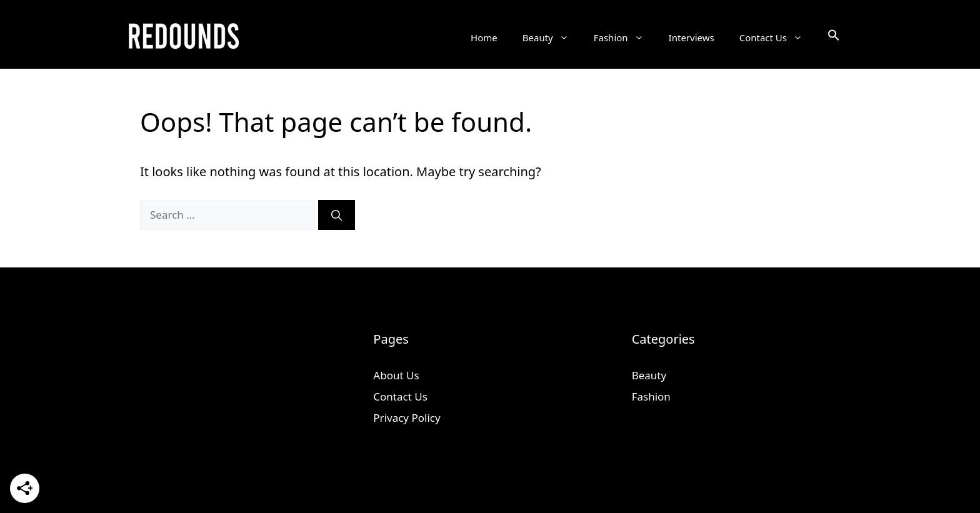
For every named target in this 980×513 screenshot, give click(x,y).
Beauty (552, 37)
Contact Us (777, 37)
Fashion (625, 37)
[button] (834, 37)
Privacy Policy (407, 418)
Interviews (692, 37)
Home (484, 37)
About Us (396, 375)
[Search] (337, 215)
